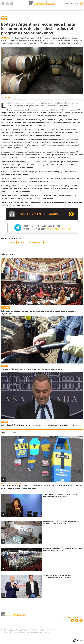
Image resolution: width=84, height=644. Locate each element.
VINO (3, 242)
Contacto (77, 618)
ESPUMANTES (22, 242)
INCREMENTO (12, 242)
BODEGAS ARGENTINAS (36, 242)
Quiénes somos (66, 618)
